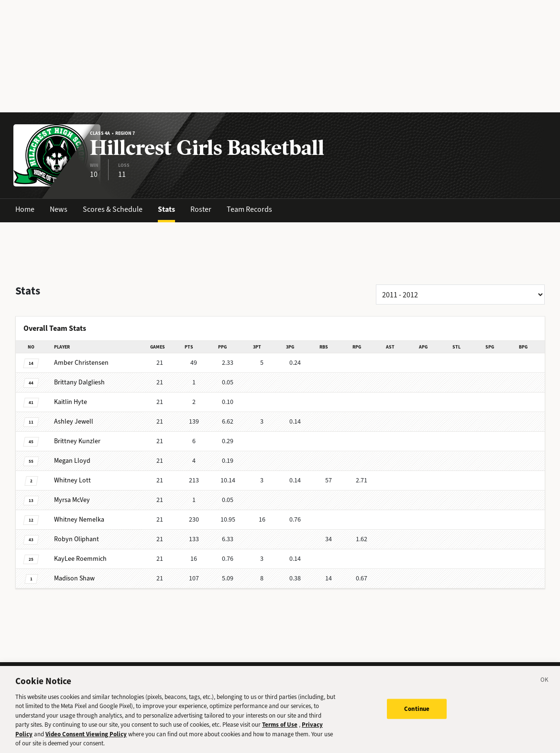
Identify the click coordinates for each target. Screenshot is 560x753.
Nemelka (79, 519)
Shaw (74, 578)
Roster (201, 209)
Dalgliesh (79, 382)
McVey (72, 500)
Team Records (249, 209)
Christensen (81, 363)
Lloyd (72, 461)
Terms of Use (280, 730)
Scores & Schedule (113, 209)
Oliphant (77, 539)
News (59, 209)
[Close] (545, 687)
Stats (166, 209)
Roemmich (80, 559)
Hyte (71, 402)
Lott (72, 480)
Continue (417, 714)
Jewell (74, 421)
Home (25, 209)
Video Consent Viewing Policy (86, 740)
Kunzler (77, 441)
